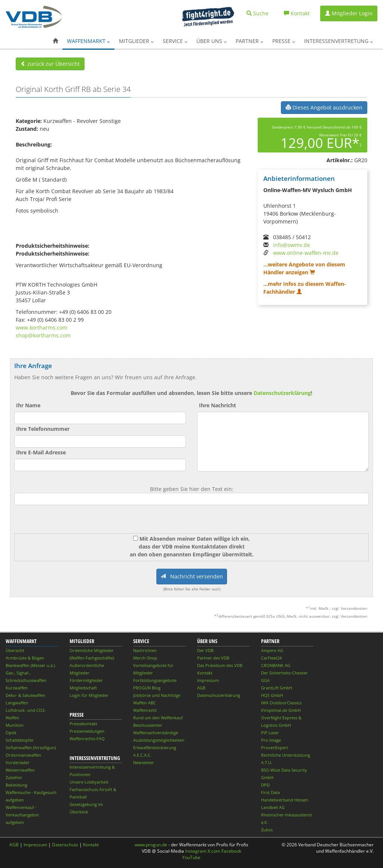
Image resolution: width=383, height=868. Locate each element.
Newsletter (144, 762)
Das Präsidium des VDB (220, 665)
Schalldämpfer (20, 740)
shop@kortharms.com (43, 335)
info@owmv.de (292, 245)
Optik (11, 733)
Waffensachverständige (156, 733)
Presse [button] (284, 41)
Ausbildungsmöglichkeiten (159, 740)
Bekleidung (16, 785)
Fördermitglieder (86, 680)
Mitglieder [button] (136, 41)
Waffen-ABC (145, 703)
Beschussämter (148, 725)
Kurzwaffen (17, 688)
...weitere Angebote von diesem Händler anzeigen (304, 268)
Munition (15, 725)
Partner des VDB (213, 658)
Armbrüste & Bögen (25, 658)
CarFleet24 (271, 658)
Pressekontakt (83, 724)
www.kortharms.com (42, 328)
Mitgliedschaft (83, 688)
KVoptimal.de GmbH (281, 710)
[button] (55, 41)
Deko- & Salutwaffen (25, 695)
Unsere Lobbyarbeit (89, 782)
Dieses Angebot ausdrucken (324, 107)
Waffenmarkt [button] (88, 41)
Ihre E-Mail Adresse (41, 452)
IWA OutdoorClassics (281, 703)
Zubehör (14, 777)
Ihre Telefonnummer (43, 429)
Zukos (267, 830)
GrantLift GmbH (277, 688)
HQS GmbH (272, 695)
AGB (201, 688)
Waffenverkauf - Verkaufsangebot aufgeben (22, 815)
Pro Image (271, 740)
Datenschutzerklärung (282, 393)
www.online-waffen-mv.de (306, 253)
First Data (270, 792)
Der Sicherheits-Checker (284, 673)
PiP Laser (270, 733)
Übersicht (15, 650)
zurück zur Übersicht (50, 64)
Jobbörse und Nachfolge (157, 695)
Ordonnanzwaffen (23, 755)
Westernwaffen (20, 770)
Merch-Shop (145, 658)
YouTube (191, 857)
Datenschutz (65, 845)
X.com (214, 851)
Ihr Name (28, 405)
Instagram (196, 851)
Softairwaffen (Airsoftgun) (31, 747)
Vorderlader (18, 762)
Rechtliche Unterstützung (286, 755)
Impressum (208, 680)
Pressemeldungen (87, 731)
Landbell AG (273, 807)
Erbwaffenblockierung (155, 747)
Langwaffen (17, 703)
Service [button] (175, 41)
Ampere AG (272, 650)
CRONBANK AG (276, 665)
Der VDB (205, 650)
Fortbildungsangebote (155, 680)
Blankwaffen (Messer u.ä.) (30, 665)
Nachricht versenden (192, 576)
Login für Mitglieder (89, 695)
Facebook (231, 851)
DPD (265, 785)
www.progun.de (151, 845)
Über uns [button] (212, 41)
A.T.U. (267, 762)
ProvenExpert (275, 747)
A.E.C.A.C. (142, 755)
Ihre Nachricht (217, 405)
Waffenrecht (145, 710)
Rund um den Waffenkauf (158, 718)
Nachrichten (145, 650)
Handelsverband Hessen (285, 800)
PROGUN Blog (147, 688)
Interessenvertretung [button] (338, 41)
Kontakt (205, 673)
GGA (265, 680)
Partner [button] (249, 41)
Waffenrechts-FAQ (87, 739)
